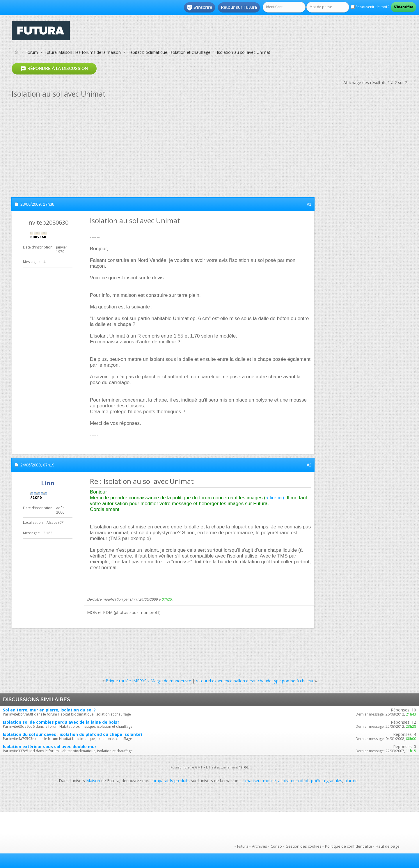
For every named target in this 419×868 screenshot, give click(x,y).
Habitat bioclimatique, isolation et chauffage (169, 52)
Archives (260, 846)
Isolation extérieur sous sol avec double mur (50, 747)
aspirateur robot (293, 781)
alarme (351, 781)
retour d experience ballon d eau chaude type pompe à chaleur (255, 681)
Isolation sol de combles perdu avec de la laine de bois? (61, 722)
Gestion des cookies (303, 846)
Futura (243, 846)
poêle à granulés (327, 781)
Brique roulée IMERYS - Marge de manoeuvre (148, 681)
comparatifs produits (170, 781)
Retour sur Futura (239, 7)
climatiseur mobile (259, 781)
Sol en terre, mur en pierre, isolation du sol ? (49, 710)
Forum (32, 52)
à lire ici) (275, 498)
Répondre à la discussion (54, 69)
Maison (93, 781)
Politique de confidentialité (349, 846)
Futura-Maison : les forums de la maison (83, 52)
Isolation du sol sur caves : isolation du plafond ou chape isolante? (73, 734)
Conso (276, 846)
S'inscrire (199, 8)
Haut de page (388, 846)
